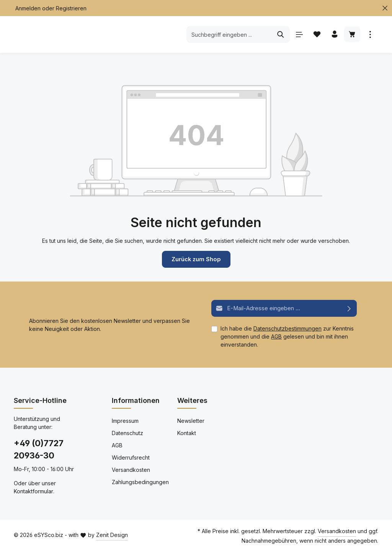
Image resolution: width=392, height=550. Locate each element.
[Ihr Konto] (334, 35)
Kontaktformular (33, 490)
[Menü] (298, 35)
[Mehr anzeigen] (370, 35)
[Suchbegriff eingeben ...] (228, 34)
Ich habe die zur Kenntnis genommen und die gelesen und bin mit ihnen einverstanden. (287, 336)
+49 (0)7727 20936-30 (39, 449)
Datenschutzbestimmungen (287, 328)
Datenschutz (127, 432)
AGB (276, 336)
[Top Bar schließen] (385, 8)
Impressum (125, 420)
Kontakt (187, 432)
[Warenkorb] (352, 35)
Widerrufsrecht (131, 457)
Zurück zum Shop (196, 259)
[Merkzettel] (316, 35)
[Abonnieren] (349, 308)
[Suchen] (279, 34)
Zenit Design (112, 534)
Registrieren (71, 8)
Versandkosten (131, 469)
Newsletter (191, 420)
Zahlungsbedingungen (140, 481)
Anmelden (28, 8)
